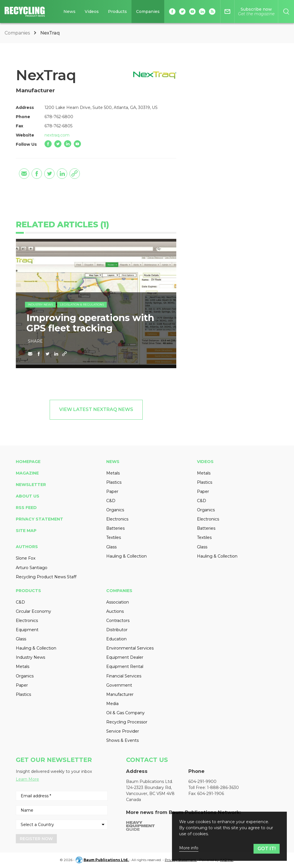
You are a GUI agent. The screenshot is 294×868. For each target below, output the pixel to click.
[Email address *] (62, 796)
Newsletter (31, 485)
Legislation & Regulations (82, 305)
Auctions (115, 611)
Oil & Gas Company (125, 713)
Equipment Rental (125, 667)
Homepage (28, 462)
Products (28, 591)
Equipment (27, 630)
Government (119, 685)
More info (189, 848)
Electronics (117, 519)
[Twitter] (58, 144)
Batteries (115, 528)
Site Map (26, 531)
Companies (18, 33)
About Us (28, 496)
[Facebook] (48, 144)
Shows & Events (122, 740)
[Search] (286, 11)
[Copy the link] (75, 174)
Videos (205, 462)
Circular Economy (33, 611)
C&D (111, 501)
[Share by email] (24, 174)
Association (118, 602)
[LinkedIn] (68, 144)
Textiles (114, 537)
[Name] (62, 810)
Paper (112, 491)
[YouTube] (77, 144)
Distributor (117, 630)
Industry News (40, 305)
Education (116, 639)
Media (112, 704)
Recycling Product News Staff (46, 577)
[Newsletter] (227, 11)
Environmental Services (130, 648)
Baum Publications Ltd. (106, 860)
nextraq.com (57, 135)
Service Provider (123, 731)
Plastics (114, 482)
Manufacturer (120, 694)
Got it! (267, 849)
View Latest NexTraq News (96, 409)
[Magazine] (256, 11)
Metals (113, 473)
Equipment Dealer (125, 657)
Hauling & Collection (126, 556)
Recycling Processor (127, 722)
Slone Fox (26, 558)
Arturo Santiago (32, 568)
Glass (111, 547)
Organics (115, 510)
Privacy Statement (39, 519)
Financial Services (124, 676)
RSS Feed (26, 508)
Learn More (27, 779)
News (113, 462)
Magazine (27, 473)
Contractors (118, 621)
